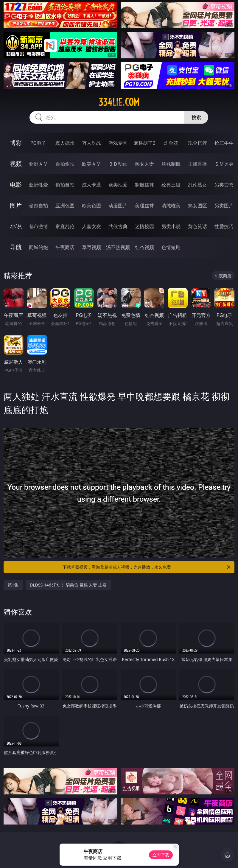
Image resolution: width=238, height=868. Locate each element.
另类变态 (224, 185)
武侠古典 (118, 226)
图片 (16, 205)
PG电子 (38, 143)
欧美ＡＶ (91, 164)
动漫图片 (118, 206)
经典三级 (171, 185)
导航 (16, 247)
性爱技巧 (224, 226)
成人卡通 (91, 185)
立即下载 (161, 855)
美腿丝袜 (144, 206)
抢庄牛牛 (224, 143)
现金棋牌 (197, 143)
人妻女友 (91, 226)
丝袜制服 (171, 164)
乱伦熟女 (197, 185)
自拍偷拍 (65, 164)
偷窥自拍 (38, 206)
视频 (16, 164)
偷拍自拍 (65, 185)
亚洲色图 (65, 206)
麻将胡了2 (144, 143)
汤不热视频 (118, 247)
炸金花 (171, 143)
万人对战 (91, 143)
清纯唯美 (171, 206)
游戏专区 (118, 143)
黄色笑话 (197, 226)
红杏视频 (144, 247)
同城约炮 (38, 247)
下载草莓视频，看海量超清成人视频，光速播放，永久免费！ (147, 567)
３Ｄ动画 (118, 164)
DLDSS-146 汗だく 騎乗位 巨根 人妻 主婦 (68, 585)
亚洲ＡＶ (38, 164)
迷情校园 (144, 226)
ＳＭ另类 (224, 164)
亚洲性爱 (38, 185)
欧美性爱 (118, 185)
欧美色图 (91, 206)
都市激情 (38, 226)
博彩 (16, 143)
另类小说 (171, 226)
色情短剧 (171, 247)
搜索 (196, 117)
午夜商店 (65, 247)
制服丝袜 (144, 185)
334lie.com (119, 102)
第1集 (13, 585)
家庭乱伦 (65, 226)
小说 (16, 226)
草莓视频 (91, 247)
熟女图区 (197, 206)
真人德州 (65, 143)
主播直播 (197, 164)
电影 (16, 185)
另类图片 (224, 206)
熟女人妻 (144, 164)
